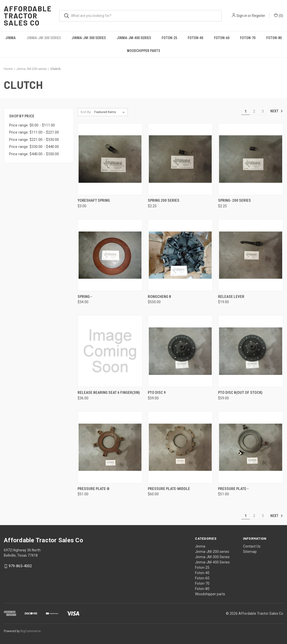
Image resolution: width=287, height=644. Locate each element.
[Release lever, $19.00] (250, 255)
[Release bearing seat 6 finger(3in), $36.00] (110, 351)
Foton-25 (169, 38)
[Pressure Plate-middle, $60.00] (180, 447)
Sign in (242, 16)
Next (277, 111)
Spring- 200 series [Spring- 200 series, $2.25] (234, 200)
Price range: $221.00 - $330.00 (34, 140)
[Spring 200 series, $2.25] (180, 159)
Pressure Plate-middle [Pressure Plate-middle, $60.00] (169, 489)
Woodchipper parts (143, 51)
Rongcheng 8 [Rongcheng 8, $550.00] (159, 297)
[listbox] (111, 112)
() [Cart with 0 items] (279, 15)
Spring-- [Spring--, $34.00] (85, 297)
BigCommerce (31, 631)
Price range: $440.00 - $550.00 (34, 154)
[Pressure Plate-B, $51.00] (110, 447)
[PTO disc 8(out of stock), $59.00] (250, 351)
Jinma (10, 38)
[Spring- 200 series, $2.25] (250, 159)
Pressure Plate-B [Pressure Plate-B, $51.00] (93, 489)
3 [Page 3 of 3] (263, 111)
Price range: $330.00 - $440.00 (34, 147)
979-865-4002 (20, 566)
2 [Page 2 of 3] (254, 111)
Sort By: (86, 112)
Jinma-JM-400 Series (134, 38)
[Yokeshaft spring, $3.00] (110, 159)
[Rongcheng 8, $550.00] (180, 255)
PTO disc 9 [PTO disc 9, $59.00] (157, 393)
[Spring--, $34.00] (110, 255)
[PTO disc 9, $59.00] (180, 351)
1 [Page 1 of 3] (246, 111)
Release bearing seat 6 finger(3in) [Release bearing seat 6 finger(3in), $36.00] (109, 393)
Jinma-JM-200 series (44, 38)
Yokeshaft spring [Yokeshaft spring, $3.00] (94, 200)
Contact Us (252, 546)
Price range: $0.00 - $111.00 (32, 125)
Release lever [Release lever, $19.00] (231, 297)
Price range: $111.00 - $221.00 (34, 132)
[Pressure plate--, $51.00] (250, 447)
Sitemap (250, 552)
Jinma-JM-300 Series (89, 38)
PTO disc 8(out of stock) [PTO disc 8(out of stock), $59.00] (240, 393)
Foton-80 (274, 38)
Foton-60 (222, 38)
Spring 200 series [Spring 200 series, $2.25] (164, 200)
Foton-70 (248, 38)
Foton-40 (195, 38)
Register (259, 16)
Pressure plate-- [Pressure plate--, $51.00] (233, 489)
